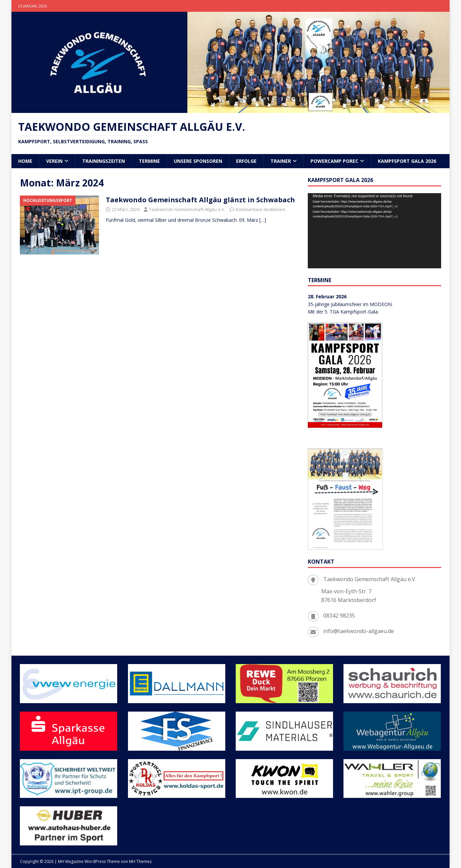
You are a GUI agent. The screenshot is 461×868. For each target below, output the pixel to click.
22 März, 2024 (126, 209)
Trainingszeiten (104, 161)
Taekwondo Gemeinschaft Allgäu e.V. (187, 209)
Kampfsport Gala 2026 (407, 161)
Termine (149, 161)
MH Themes (140, 861)
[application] (374, 231)
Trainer (281, 161)
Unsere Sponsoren (198, 161)
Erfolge (246, 161)
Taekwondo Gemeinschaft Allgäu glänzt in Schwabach (200, 200)
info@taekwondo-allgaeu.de (359, 631)
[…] (263, 220)
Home (25, 161)
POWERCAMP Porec (334, 161)
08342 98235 (339, 616)
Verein (54, 161)
